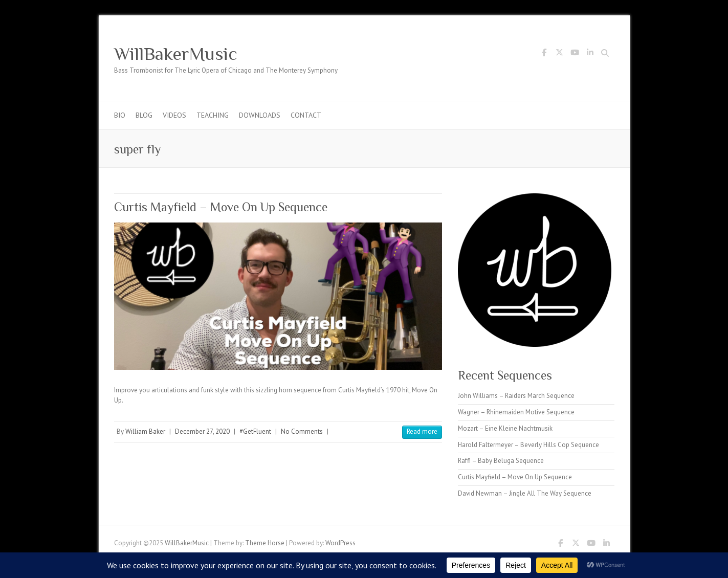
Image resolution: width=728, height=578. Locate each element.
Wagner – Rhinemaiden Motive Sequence (516, 412)
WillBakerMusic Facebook (544, 54)
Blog (144, 115)
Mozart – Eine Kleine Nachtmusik (505, 428)
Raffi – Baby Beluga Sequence (501, 461)
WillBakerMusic (176, 54)
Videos (174, 115)
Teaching (213, 115)
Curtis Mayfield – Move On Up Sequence (221, 207)
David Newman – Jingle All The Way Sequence (525, 493)
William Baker (145, 431)
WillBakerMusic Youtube (575, 54)
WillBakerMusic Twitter (560, 54)
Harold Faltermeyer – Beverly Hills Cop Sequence (528, 445)
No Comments (302, 431)
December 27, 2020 (202, 431)
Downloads (260, 115)
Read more (422, 431)
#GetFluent (255, 431)
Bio (120, 115)
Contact (306, 115)
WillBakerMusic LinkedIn (590, 54)
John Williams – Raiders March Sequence (516, 396)
